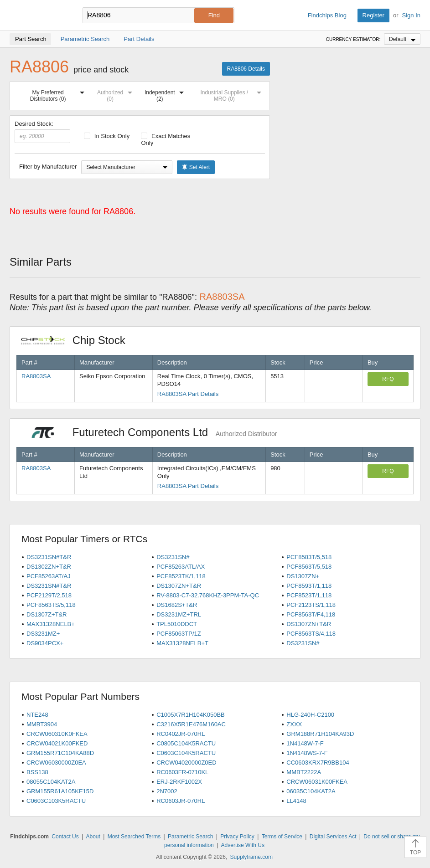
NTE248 (37, 715)
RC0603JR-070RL (181, 801)
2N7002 (167, 791)
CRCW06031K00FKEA (317, 782)
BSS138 (37, 772)
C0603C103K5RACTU (56, 801)
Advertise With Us (243, 845)
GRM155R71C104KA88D (60, 753)
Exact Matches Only (166, 139)
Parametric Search (190, 837)
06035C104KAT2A (311, 791)
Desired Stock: (42, 132)
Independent (166, 94)
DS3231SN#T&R (49, 557)
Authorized (117, 94)
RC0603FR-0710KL (182, 772)
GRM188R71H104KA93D (320, 734)
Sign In (411, 15)
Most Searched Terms (134, 837)
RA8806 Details (246, 69)
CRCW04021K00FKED (57, 743)
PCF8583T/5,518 (309, 557)
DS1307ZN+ (303, 576)
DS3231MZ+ (43, 634)
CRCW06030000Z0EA (56, 763)
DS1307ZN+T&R (179, 586)
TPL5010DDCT (177, 624)
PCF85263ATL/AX (181, 567)
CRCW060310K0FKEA (57, 734)
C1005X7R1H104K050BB (191, 715)
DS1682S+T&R (177, 605)
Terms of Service (282, 837)
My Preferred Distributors (59, 94)
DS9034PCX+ (45, 643)
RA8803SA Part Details (188, 394)
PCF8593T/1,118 (309, 586)
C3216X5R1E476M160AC (191, 724)
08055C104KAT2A (51, 782)
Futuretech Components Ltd (149, 432)
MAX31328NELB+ (51, 624)
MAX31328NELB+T (182, 643)
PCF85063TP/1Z (179, 634)
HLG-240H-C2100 (310, 715)
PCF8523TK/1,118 (181, 576)
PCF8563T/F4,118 (311, 614)
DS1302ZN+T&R (49, 567)
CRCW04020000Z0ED (187, 763)
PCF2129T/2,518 (49, 595)
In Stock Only (107, 136)
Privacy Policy (237, 837)
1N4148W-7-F (305, 743)
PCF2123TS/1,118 (311, 605)
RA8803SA (36, 376)
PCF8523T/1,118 (309, 595)
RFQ (388, 379)
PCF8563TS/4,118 (311, 634)
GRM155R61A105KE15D (60, 791)
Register (373, 15)
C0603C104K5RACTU (186, 753)
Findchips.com (39, 15)
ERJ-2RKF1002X (179, 782)
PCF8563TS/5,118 (51, 605)
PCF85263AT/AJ (49, 576)
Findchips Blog (327, 15)
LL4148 (296, 801)
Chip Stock (78, 340)
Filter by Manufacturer (48, 167)
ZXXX (294, 724)
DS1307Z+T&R (47, 614)
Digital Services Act (333, 837)
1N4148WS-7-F (307, 753)
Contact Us (65, 837)
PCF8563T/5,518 (309, 567)
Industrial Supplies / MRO (233, 94)
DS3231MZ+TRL (179, 614)
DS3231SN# (173, 557)
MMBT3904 (42, 724)
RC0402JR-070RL (181, 734)
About (93, 837)
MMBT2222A (304, 772)
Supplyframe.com (251, 857)
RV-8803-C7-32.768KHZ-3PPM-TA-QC (208, 595)
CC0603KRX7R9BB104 (318, 763)
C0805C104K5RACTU (186, 743)
